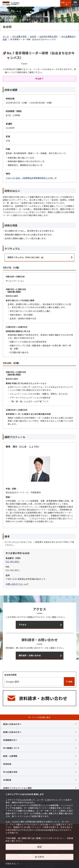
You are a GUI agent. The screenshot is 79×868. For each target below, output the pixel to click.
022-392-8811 (13, 562)
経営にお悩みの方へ (12, 724)
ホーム (6, 36)
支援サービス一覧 (66, 3)
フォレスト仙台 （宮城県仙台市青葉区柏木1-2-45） (31, 178)
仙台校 (33, 36)
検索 (69, 682)
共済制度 (7, 780)
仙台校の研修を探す (49, 36)
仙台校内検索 (10, 675)
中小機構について (11, 748)
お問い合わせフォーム (17, 584)
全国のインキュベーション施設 (17, 788)
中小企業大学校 (20, 36)
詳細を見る (11, 864)
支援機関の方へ (10, 740)
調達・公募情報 (10, 756)
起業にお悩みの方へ (12, 732)
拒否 (39, 847)
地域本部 (7, 764)
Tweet (24, 64)
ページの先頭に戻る (41, 717)
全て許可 (39, 857)
